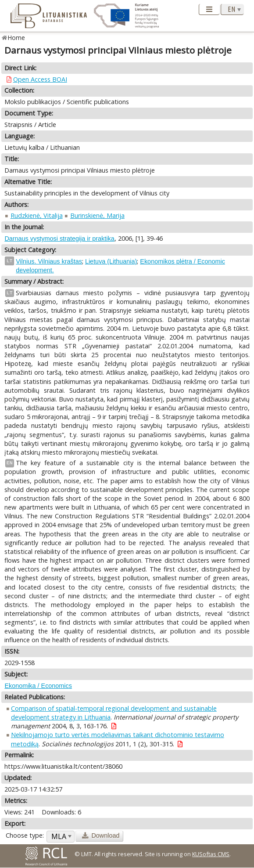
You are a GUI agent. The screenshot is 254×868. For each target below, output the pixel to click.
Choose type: (25, 835)
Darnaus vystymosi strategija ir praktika (59, 239)
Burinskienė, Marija (97, 215)
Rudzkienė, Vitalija (37, 215)
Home (16, 38)
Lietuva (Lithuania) (111, 261)
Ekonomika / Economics (38, 686)
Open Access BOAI (40, 79)
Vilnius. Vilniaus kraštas (49, 261)
